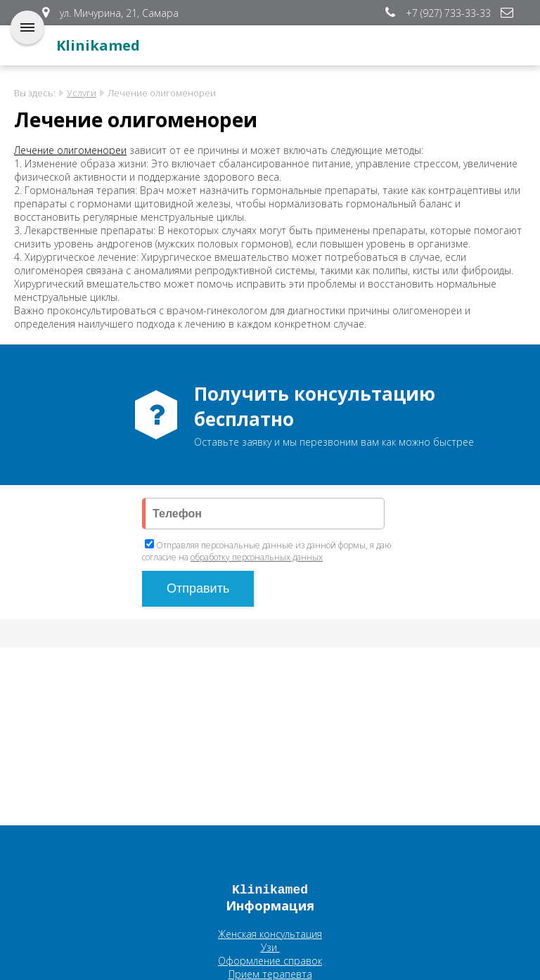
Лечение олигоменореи (70, 150)
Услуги (82, 93)
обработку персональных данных (257, 557)
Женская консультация (270, 934)
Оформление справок (270, 961)
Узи (270, 947)
